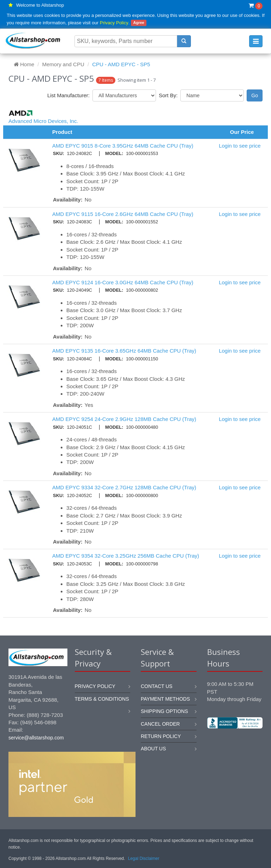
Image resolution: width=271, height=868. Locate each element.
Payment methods (165, 699)
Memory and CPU (63, 64)
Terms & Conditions (102, 699)
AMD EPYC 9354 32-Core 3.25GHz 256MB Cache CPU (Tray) (126, 556)
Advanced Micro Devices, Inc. (43, 121)
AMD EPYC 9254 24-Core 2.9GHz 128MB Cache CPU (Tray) (124, 419)
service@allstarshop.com (36, 738)
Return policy (161, 736)
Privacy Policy (114, 23)
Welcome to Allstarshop (40, 5)
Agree (138, 23)
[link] (235, 752)
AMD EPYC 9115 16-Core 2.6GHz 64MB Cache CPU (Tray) (123, 214)
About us (153, 749)
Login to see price (240, 146)
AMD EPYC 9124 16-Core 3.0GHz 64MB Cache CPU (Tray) (123, 282)
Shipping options (164, 711)
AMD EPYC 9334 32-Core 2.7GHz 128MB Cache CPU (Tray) (124, 487)
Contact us (157, 686)
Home (24, 64)
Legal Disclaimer (144, 858)
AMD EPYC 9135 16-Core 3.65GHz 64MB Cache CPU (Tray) (124, 351)
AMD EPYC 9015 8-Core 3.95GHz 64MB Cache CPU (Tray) (123, 146)
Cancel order (160, 724)
